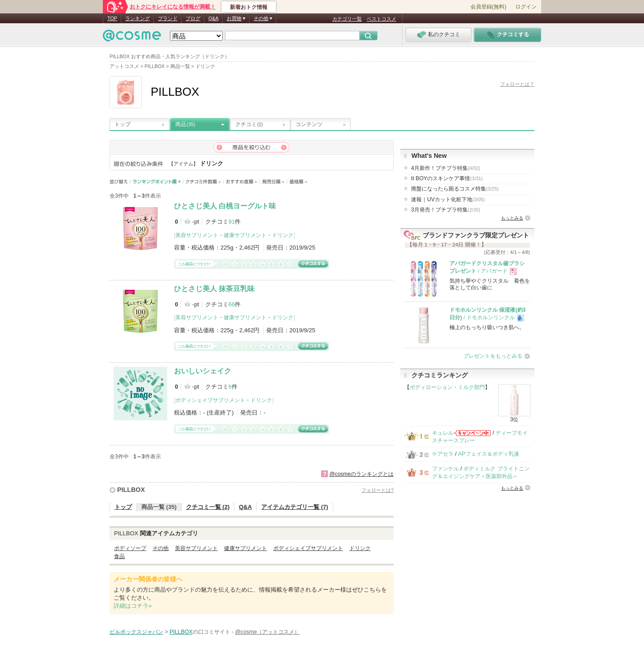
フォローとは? (377, 490)
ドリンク (283, 235)
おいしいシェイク (203, 371)
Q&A (214, 18)
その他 (161, 548)
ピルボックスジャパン (136, 632)
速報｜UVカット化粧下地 (448, 199)
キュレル (443, 433)
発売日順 (273, 182)
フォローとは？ (517, 84)
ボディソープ (130, 548)
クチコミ (249, 124)
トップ (123, 124)
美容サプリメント (197, 235)
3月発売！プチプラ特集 (446, 210)
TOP (112, 18)
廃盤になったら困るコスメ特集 (455, 189)
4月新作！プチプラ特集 (446, 168)
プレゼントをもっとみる (493, 356)
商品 (185, 124)
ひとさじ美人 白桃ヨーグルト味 (225, 206)
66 (232, 304)
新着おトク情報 (249, 7)
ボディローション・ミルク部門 (447, 387)
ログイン (526, 7)
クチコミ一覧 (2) (208, 507)
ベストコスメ (381, 19)
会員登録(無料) (488, 7)
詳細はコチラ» (133, 606)
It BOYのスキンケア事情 (447, 178)
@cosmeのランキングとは (361, 474)
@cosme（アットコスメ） (268, 632)
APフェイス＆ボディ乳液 (488, 454)
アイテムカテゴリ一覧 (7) (295, 507)
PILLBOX (131, 490)
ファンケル (445, 469)
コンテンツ (309, 124)
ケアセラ (443, 454)
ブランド (168, 18)
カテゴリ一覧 (347, 19)
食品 (119, 556)
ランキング (138, 18)
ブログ (193, 18)
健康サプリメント (245, 235)
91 (232, 222)
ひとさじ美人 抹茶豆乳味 (214, 289)
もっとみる (512, 218)
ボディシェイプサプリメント (210, 400)
